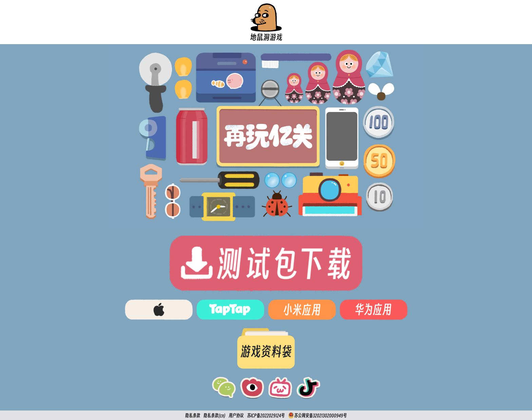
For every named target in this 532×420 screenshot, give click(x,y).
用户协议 (236, 415)
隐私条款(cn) (214, 415)
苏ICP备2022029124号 (266, 415)
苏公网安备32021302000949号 (317, 415)
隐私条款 (193, 415)
